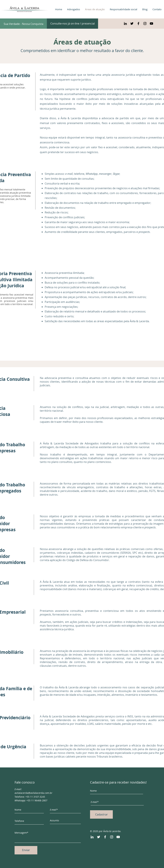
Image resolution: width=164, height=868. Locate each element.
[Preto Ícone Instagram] (145, 24)
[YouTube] (118, 837)
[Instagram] (112, 837)
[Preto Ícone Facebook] (138, 24)
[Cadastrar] (101, 814)
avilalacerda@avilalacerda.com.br (33, 793)
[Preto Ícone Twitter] (132, 24)
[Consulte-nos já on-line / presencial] (72, 24)
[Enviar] (26, 850)
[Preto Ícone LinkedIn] (125, 24)
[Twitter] (99, 837)
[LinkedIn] (92, 837)
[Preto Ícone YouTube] (151, 24)
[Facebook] (105, 837)
